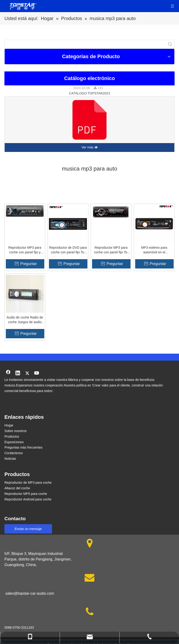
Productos (12, 436)
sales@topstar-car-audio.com (30, 593)
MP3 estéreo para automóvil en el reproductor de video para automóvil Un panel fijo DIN (154, 250)
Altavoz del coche (17, 488)
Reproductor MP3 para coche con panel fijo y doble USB (25, 250)
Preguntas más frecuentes (23, 447)
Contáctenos (14, 453)
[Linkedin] (18, 373)
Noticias (10, 459)
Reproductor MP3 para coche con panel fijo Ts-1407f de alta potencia (111, 250)
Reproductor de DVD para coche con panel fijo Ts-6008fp (68, 250)
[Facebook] (8, 373)
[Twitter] (27, 373)
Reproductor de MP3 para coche (28, 483)
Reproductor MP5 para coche (26, 494)
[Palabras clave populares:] (170, 44)
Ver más (89, 148)
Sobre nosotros (15, 431)
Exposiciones (14, 442)
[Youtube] (37, 373)
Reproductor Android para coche (28, 499)
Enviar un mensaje (28, 529)
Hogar (9, 425)
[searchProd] (85, 44)
